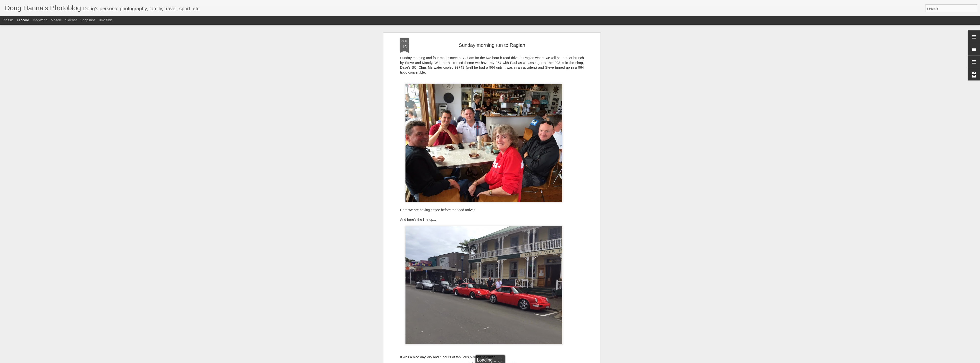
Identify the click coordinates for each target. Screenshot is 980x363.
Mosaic (56, 20)
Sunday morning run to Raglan (492, 45)
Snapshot (88, 20)
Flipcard (23, 20)
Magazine (40, 20)
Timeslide (105, 20)
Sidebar (71, 20)
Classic (8, 20)
